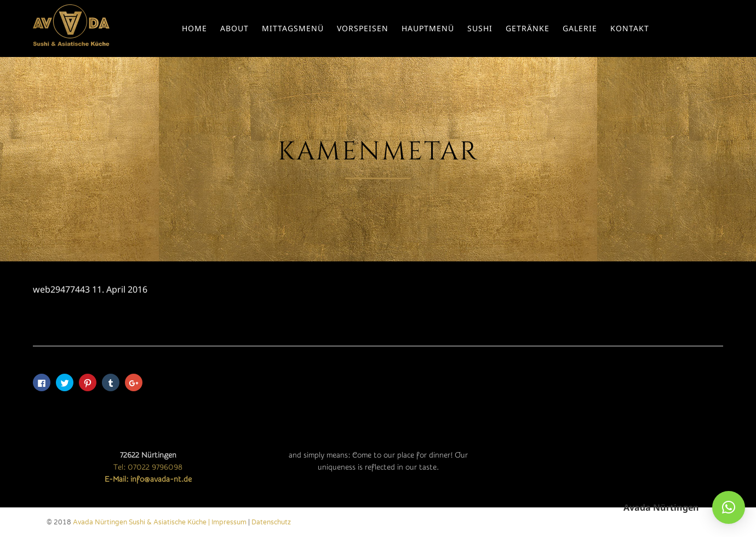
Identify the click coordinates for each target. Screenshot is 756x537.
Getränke (528, 28)
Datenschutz (271, 522)
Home (194, 28)
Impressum (229, 522)
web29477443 (61, 289)
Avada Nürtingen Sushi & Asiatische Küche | (142, 522)
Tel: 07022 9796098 (148, 467)
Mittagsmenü (293, 28)
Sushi (480, 28)
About (234, 28)
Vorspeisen (363, 28)
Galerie (580, 28)
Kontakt (630, 28)
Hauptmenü (428, 28)
